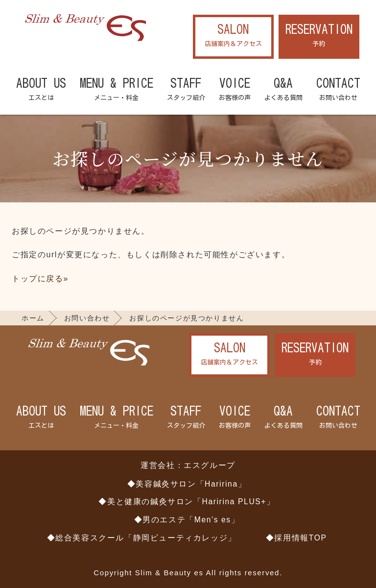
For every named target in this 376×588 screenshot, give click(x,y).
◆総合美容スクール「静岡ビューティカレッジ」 (142, 538)
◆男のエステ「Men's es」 (187, 520)
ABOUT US (41, 90)
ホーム (33, 318)
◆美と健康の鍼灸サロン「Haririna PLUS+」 (187, 502)
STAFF (186, 90)
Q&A (283, 90)
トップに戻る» (40, 279)
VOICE (235, 90)
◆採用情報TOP (296, 538)
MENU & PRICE (117, 90)
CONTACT (338, 90)
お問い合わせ (87, 318)
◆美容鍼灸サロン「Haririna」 (187, 484)
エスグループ (210, 465)
